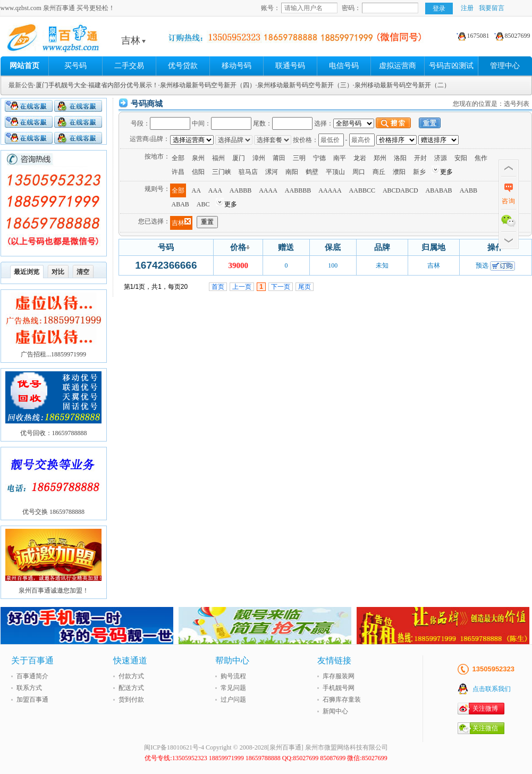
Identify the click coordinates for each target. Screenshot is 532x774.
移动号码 (237, 66)
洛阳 (400, 158)
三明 (299, 158)
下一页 (281, 287)
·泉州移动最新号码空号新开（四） (207, 85)
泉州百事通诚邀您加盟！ (54, 590)
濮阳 (399, 172)
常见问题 (233, 688)
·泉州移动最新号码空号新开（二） (402, 85)
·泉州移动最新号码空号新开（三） (304, 85)
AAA (215, 190)
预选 (482, 265)
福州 (218, 158)
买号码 (75, 66)
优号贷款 (183, 66)
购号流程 (233, 676)
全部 (178, 158)
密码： (351, 8)
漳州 (259, 158)
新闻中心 (335, 711)
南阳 (292, 172)
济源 (441, 158)
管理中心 (505, 66)
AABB (468, 190)
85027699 (511, 36)
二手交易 (129, 66)
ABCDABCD (400, 190)
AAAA (268, 190)
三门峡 (222, 172)
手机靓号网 (339, 688)
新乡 (419, 172)
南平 (340, 158)
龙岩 (360, 158)
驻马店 (248, 172)
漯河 (272, 172)
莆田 (279, 158)
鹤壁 (312, 172)
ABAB (180, 204)
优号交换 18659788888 (53, 512)
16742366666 (166, 265)
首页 (218, 287)
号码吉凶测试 (451, 66)
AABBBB (298, 190)
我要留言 (492, 8)
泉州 (198, 158)
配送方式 (131, 688)
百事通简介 (32, 676)
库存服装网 (339, 676)
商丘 (379, 172)
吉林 (133, 40)
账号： (271, 8)
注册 (467, 8)
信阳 (198, 172)
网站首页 (24, 66)
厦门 (239, 158)
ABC (203, 204)
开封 (420, 158)
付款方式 (131, 676)
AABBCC (362, 190)
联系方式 (29, 688)
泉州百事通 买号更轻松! (83, 40)
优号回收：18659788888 (54, 433)
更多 (446, 172)
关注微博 (485, 709)
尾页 (305, 287)
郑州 (380, 158)
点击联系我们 (492, 689)
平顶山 (335, 172)
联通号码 (290, 66)
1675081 (471, 36)
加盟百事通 (32, 700)
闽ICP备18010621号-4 (174, 747)
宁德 (319, 158)
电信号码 (344, 66)
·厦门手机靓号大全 (60, 85)
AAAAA (330, 190)
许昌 (178, 172)
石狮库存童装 (342, 700)
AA (196, 190)
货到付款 (131, 700)
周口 (359, 172)
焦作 (481, 158)
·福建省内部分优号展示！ (123, 85)
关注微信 (485, 728)
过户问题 (233, 700)
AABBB (240, 190)
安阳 (461, 158)
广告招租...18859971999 (53, 354)
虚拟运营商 (398, 66)
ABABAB (439, 190)
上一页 (242, 287)
